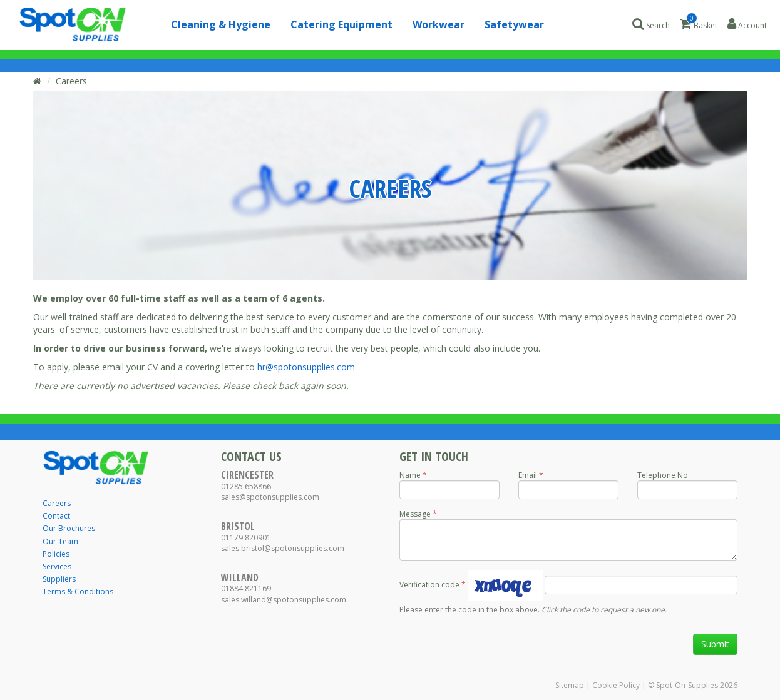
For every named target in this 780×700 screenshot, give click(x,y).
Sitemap (570, 685)
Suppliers (59, 579)
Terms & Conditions (78, 591)
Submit (715, 644)
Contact (56, 516)
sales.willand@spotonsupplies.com (284, 600)
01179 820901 (246, 538)
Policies (56, 554)
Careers (71, 81)
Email (528, 475)
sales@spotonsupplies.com (270, 497)
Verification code (429, 585)
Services (57, 566)
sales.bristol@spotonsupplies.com (283, 548)
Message (415, 514)
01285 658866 (246, 486)
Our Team (60, 541)
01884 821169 (246, 588)
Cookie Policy (616, 685)
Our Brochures (69, 528)
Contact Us (251, 456)
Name (410, 475)
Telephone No (663, 475)
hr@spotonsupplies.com (306, 367)
